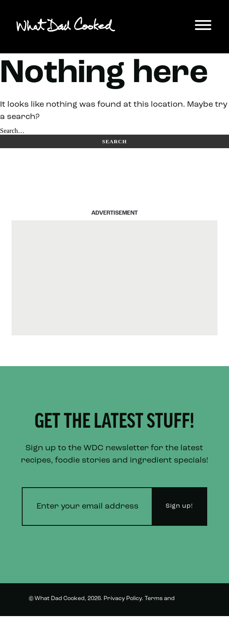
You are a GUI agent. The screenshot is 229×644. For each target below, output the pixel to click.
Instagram (153, 628)
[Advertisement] (114, 278)
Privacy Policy (123, 599)
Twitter (190, 628)
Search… (12, 131)
